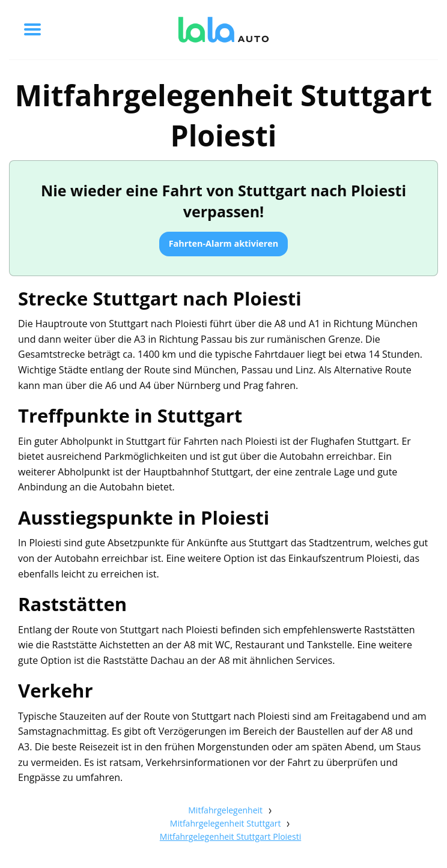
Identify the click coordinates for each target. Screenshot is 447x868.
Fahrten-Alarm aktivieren (224, 243)
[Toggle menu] (32, 29)
